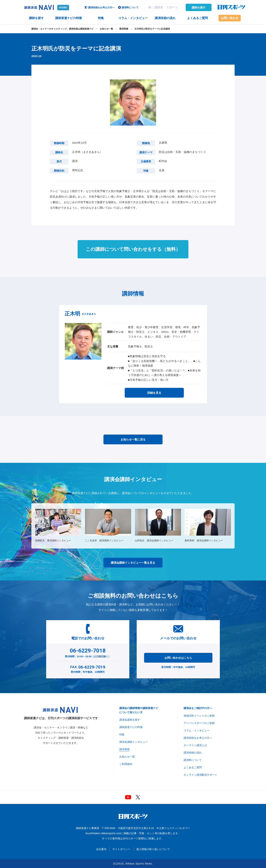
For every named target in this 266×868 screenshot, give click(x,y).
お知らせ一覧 (106, 29)
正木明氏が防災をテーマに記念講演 (152, 29)
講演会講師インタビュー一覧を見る (133, 563)
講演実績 (124, 29)
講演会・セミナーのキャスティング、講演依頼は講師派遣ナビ (62, 29)
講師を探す (199, 7)
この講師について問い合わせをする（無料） (133, 249)
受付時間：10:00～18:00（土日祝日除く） (88, 652)
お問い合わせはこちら (178, 658)
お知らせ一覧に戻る (133, 439)
